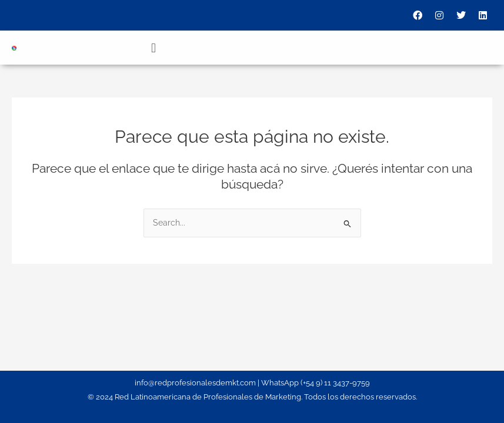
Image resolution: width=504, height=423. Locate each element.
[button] (153, 48)
